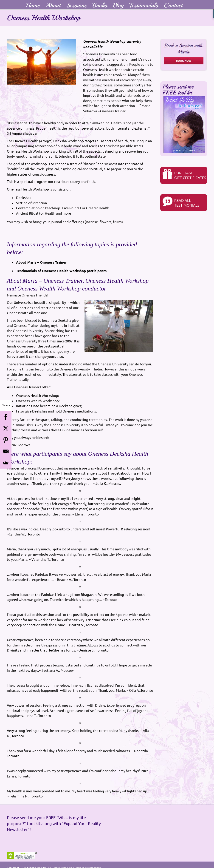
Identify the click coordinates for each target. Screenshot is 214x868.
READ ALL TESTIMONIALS (181, 202)
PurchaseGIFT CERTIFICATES (184, 174)
